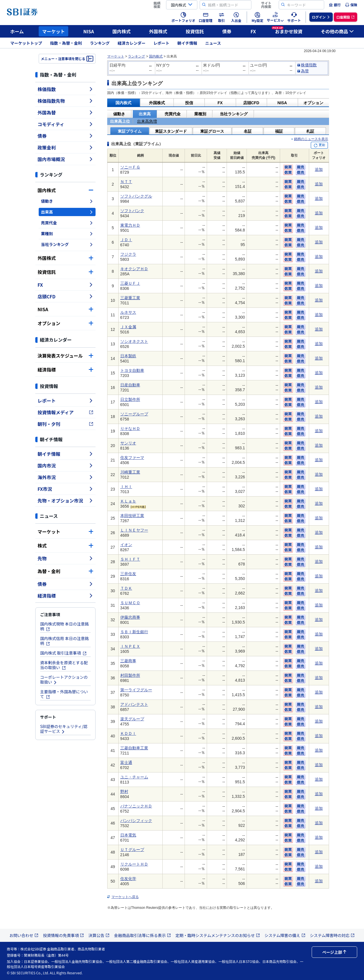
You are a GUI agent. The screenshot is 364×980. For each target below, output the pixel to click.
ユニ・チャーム (134, 777)
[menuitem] (335, 5)
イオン (126, 545)
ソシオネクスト (134, 341)
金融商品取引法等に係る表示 (142, 935)
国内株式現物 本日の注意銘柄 (64, 626)
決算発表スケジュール (65, 356)
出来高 (67, 212)
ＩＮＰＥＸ (130, 646)
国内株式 (121, 31)
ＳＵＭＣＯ (130, 603)
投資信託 (195, 31)
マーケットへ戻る (125, 897)
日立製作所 (130, 399)
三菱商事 (128, 661)
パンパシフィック (136, 821)
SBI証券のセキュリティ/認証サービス (64, 729)
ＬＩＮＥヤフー (134, 530)
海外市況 (65, 477)
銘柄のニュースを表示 (311, 139)
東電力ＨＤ (130, 225)
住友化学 (128, 879)
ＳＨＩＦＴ (130, 559)
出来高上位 (120, 121)
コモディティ (65, 124)
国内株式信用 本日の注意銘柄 (64, 641)
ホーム (17, 31)
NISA (89, 31)
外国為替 (65, 112)
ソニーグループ (134, 414)
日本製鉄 (128, 356)
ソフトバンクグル (136, 196)
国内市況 (65, 466)
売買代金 (67, 223)
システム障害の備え (285, 935)
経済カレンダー (132, 43)
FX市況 (65, 489)
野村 (124, 792)
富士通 (126, 762)
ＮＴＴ (126, 182)
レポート (162, 43)
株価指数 (65, 89)
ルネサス (128, 312)
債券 (227, 31)
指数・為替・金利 (66, 43)
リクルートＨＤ (134, 864)
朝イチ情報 (187, 43)
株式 (65, 546)
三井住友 (128, 574)
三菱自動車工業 (134, 748)
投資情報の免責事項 (63, 935)
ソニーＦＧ (130, 167)
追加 (319, 169)
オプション (65, 323)
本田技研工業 (132, 516)
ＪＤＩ (126, 240)
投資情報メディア (65, 412)
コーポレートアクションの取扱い (64, 679)
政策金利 (65, 147)
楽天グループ (132, 719)
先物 (65, 558)
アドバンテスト (134, 704)
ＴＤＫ (126, 588)
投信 (189, 103)
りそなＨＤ (130, 429)
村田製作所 (130, 675)
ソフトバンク (132, 211)
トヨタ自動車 (132, 370)
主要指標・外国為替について (64, 694)
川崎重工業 (130, 472)
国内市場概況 (65, 159)
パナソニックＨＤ (136, 806)
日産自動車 (130, 385)
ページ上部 (334, 952)
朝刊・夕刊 (65, 424)
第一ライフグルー (136, 690)
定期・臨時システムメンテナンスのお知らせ (218, 935)
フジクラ (128, 254)
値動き (67, 201)
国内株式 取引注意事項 (63, 653)
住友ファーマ (132, 458)
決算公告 (99, 935)
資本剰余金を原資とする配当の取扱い (64, 665)
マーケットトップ (26, 43)
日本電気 (128, 835)
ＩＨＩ (126, 487)
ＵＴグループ (132, 850)
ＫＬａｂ (128, 501)
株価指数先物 (65, 101)
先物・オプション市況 (65, 501)
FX (253, 31)
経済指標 (65, 370)
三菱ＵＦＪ (130, 283)
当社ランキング (67, 244)
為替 (305, 71)
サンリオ (128, 443)
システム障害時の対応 (332, 935)
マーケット (53, 31)
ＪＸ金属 (128, 327)
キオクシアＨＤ (134, 269)
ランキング (100, 43)
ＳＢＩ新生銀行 (134, 632)
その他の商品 (337, 31)
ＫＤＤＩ (128, 733)
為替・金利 (65, 571)
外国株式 (158, 31)
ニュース (213, 43)
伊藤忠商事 (130, 617)
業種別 (67, 233)
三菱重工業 (130, 298)
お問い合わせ (24, 935)
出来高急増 (147, 121)
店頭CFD (65, 296)
